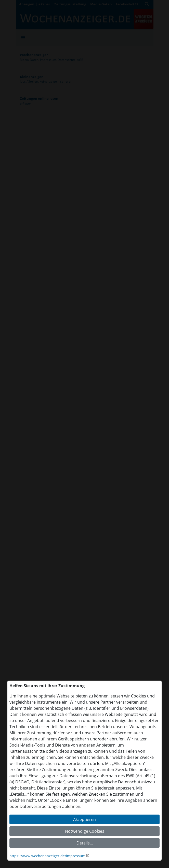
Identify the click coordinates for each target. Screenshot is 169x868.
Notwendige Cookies (85, 831)
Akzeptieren (84, 819)
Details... (85, 843)
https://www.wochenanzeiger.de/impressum (47, 856)
